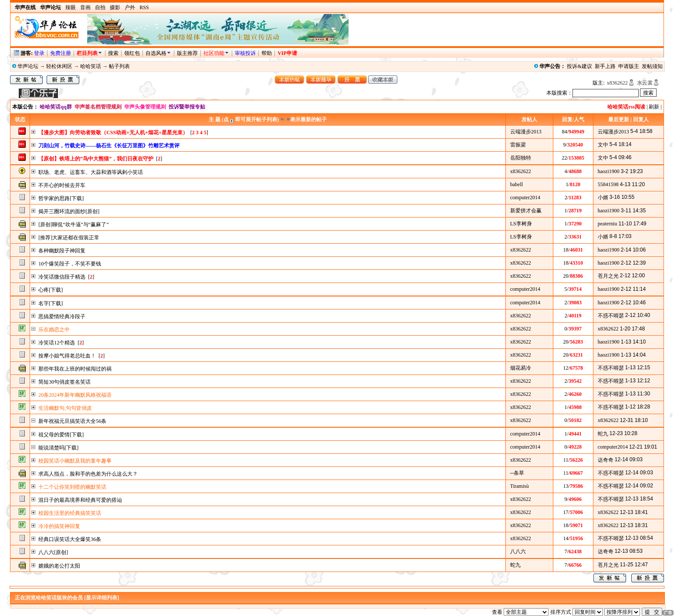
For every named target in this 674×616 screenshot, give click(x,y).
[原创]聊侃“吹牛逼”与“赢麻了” (73, 225)
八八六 (518, 551)
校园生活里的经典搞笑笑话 (70, 513)
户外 (130, 7)
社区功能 (214, 53)
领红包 (132, 53)
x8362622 (617, 83)
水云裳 (645, 83)
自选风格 (156, 53)
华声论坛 (28, 66)
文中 (603, 145)
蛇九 (603, 434)
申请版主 (629, 66)
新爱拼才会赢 (526, 211)
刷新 (654, 107)
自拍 (100, 7)
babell (517, 184)
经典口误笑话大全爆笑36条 (70, 539)
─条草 (517, 473)
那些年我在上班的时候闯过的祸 (75, 369)
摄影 (115, 7)
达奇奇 (606, 460)
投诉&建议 (579, 66)
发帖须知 (652, 66)
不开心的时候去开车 (62, 185)
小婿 (603, 197)
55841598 (608, 184)
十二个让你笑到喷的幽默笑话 (72, 487)
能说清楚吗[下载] (58, 448)
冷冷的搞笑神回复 (59, 526)
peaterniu (608, 224)
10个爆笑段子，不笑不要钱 (70, 264)
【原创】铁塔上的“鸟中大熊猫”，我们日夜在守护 (96, 159)
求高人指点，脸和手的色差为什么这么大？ (88, 474)
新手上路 (605, 66)
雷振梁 (518, 145)
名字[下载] (51, 303)
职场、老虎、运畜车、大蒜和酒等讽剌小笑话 (91, 172)
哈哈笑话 (91, 66)
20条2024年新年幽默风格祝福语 (75, 395)
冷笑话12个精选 (57, 343)
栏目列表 (90, 53)
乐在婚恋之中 (54, 330)
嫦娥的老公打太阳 (59, 566)
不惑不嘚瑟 (611, 316)
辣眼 (71, 7)
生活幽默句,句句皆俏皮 (65, 408)
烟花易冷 (521, 368)
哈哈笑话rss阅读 (626, 107)
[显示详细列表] (102, 598)
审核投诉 (245, 53)
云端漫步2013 (526, 132)
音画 (85, 7)
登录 (39, 53)
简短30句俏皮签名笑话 (64, 382)
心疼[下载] (51, 290)
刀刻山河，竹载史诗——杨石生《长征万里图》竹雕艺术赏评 (109, 146)
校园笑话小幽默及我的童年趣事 (75, 461)
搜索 (114, 53)
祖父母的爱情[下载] (61, 435)
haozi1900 (609, 171)
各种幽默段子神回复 (62, 251)
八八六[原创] (53, 552)
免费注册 (61, 53)
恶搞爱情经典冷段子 (62, 317)
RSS (144, 7)
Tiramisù (520, 486)
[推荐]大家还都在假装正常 (69, 238)
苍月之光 (608, 276)
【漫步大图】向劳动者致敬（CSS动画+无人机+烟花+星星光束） (113, 133)
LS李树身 (521, 224)
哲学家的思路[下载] (61, 198)
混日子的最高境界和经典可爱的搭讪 (80, 500)
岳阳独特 (521, 158)
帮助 (267, 53)
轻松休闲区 (59, 66)
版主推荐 (187, 53)
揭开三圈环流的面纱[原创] (69, 211)
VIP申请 (287, 53)
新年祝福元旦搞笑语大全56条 (72, 421)
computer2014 (525, 197)
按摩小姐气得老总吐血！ (67, 356)
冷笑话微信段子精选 (62, 277)
